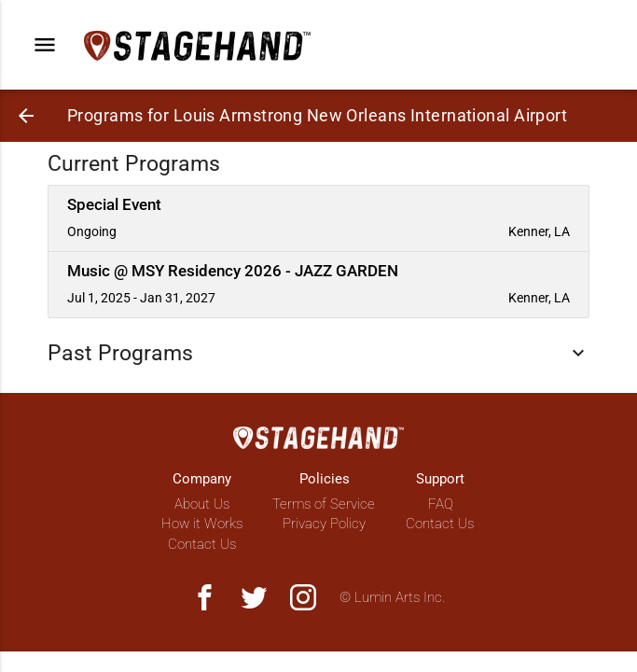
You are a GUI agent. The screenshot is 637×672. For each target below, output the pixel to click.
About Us (202, 504)
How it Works (202, 524)
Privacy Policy (324, 524)
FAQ (441, 504)
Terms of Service (324, 504)
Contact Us (202, 544)
